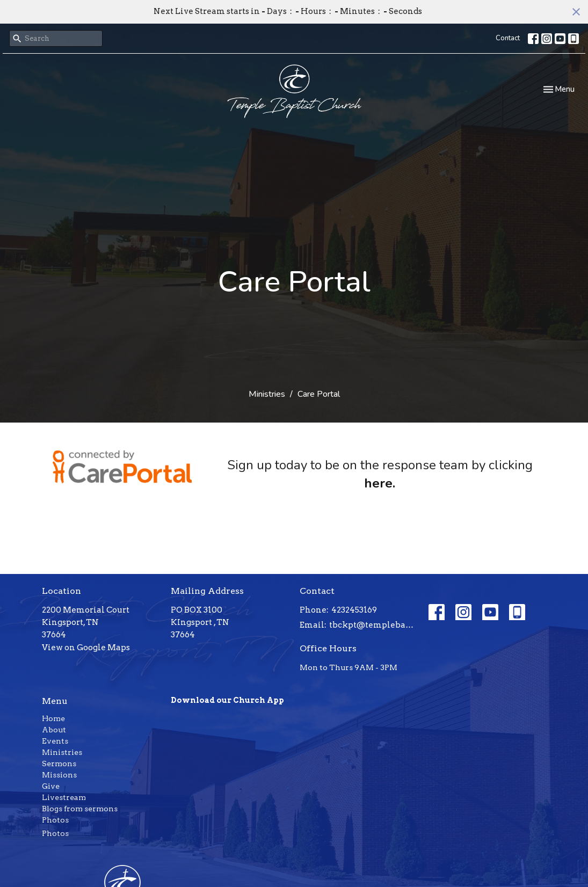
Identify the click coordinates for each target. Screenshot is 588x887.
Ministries (267, 394)
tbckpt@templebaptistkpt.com (373, 625)
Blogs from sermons (80, 809)
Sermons (59, 764)
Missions (59, 775)
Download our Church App (227, 700)
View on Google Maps (86, 648)
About (54, 730)
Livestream (64, 797)
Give (51, 786)
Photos (55, 820)
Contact (508, 38)
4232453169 (354, 610)
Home (53, 718)
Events (55, 741)
